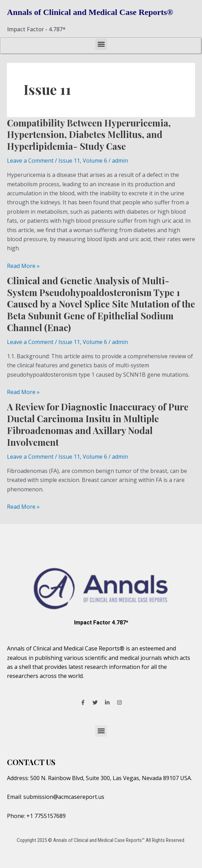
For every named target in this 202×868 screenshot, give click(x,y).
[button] (101, 44)
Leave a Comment (30, 161)
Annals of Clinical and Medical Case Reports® (90, 12)
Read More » (23, 265)
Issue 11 (69, 161)
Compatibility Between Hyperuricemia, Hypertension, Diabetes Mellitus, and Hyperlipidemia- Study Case (89, 135)
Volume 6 (95, 161)
